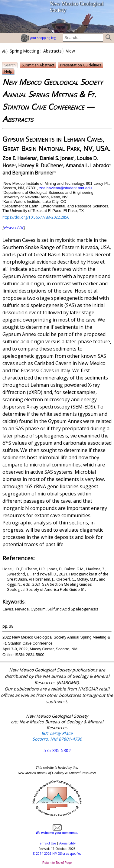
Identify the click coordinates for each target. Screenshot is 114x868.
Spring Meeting (24, 51)
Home (3, 51)
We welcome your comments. (57, 831)
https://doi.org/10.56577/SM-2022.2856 (36, 217)
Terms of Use (47, 843)
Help (8, 71)
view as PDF (14, 228)
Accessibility (67, 843)
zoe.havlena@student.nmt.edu (66, 188)
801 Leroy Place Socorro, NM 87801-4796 (57, 736)
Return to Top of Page (57, 863)
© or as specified (57, 854)
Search (10, 65)
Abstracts (52, 51)
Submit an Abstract (38, 65)
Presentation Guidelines (81, 65)
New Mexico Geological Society (76, 7)
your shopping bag (38, 38)
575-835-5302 (57, 750)
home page (16, 17)
